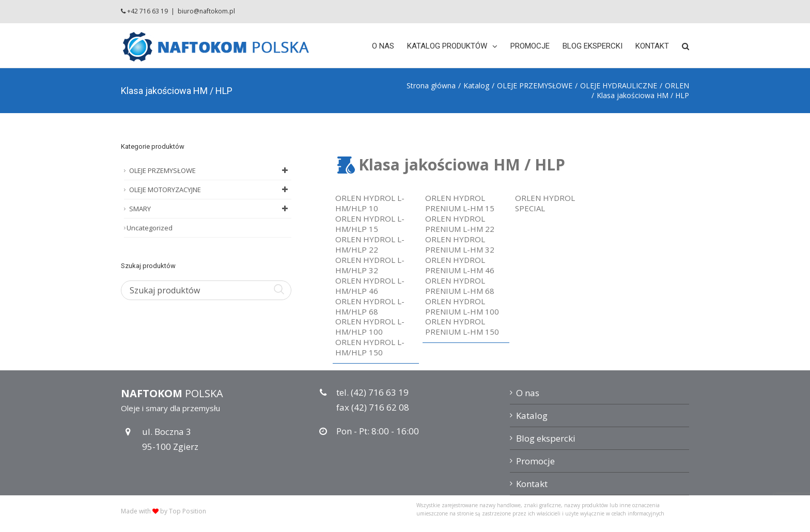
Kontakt (532, 484)
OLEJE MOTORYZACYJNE (210, 190)
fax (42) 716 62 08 (373, 407)
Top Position (188, 511)
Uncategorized (150, 228)
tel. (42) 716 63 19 (372, 392)
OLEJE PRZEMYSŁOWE (210, 170)
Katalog (532, 416)
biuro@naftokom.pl (206, 11)
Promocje (535, 461)
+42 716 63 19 (147, 11)
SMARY (210, 209)
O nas (528, 393)
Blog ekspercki (546, 438)
